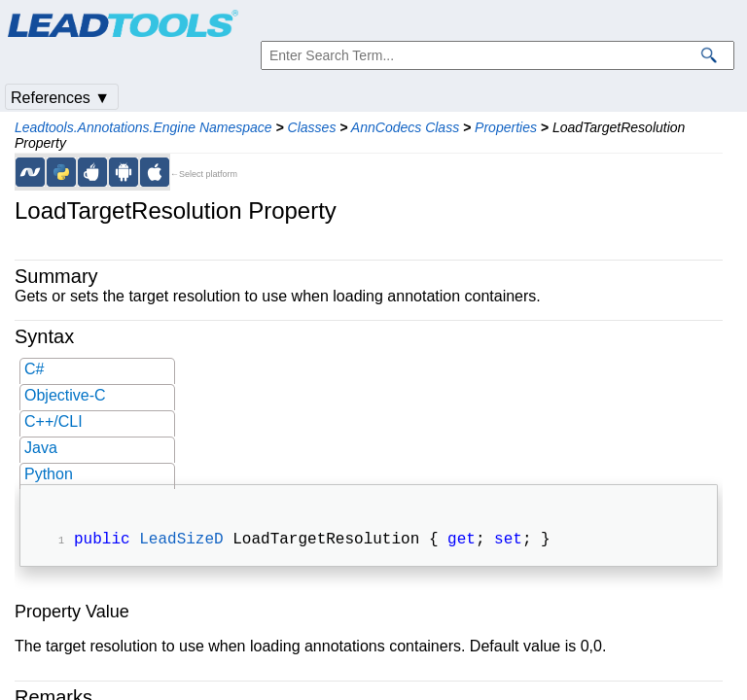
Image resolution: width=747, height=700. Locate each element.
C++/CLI (53, 421)
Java (41, 448)
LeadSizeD (181, 542)
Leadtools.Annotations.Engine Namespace (143, 127)
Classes (312, 127)
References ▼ (60, 98)
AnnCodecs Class (405, 127)
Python (49, 474)
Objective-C (65, 395)
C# (34, 369)
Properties (506, 127)
